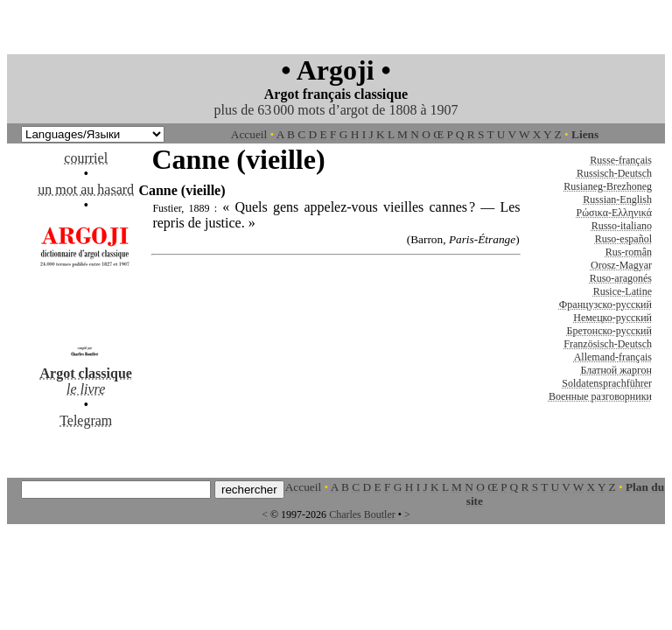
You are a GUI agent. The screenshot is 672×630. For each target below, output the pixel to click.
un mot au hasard (86, 189)
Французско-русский (605, 304)
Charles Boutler (362, 514)
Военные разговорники (600, 396)
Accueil (249, 134)
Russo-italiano (622, 226)
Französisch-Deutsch (608, 344)
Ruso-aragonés (621, 278)
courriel (86, 158)
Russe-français (621, 160)
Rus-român (629, 252)
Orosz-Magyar (621, 265)
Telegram (86, 420)
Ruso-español (623, 239)
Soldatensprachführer (607, 383)
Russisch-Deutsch (614, 173)
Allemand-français (613, 357)
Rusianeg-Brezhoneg (608, 186)
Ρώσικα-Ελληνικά (614, 213)
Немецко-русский (612, 318)
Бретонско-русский (609, 331)
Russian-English (617, 199)
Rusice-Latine (623, 291)
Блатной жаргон (616, 370)
